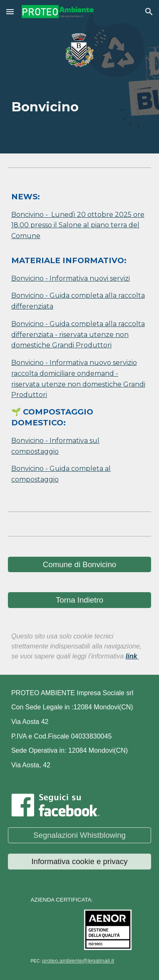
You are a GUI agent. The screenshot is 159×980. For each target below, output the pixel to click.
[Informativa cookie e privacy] (79, 861)
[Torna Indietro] (79, 600)
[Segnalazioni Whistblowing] (79, 835)
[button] (10, 11)
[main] (79, 103)
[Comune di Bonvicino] (79, 564)
